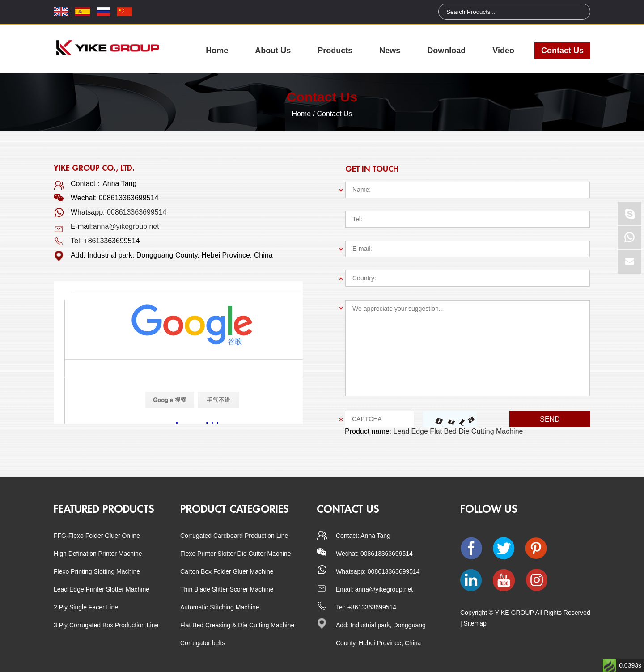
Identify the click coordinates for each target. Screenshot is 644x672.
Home (217, 51)
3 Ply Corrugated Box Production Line (106, 625)
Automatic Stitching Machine (220, 607)
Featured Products (104, 509)
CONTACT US (348, 509)
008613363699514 (137, 212)
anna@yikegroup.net (126, 226)
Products (335, 51)
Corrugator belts (203, 643)
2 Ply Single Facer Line (86, 607)
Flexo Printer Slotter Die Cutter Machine (235, 554)
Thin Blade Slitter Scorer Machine (227, 589)
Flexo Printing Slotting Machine (97, 571)
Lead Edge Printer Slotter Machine (102, 589)
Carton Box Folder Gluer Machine (227, 571)
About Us (273, 51)
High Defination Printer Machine (98, 554)
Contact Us (562, 51)
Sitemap (475, 623)
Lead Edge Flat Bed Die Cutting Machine (458, 431)
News (390, 51)
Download (446, 51)
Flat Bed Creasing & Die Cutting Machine (237, 625)
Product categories (235, 509)
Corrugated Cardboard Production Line (234, 536)
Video (503, 51)
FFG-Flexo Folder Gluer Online (97, 536)
